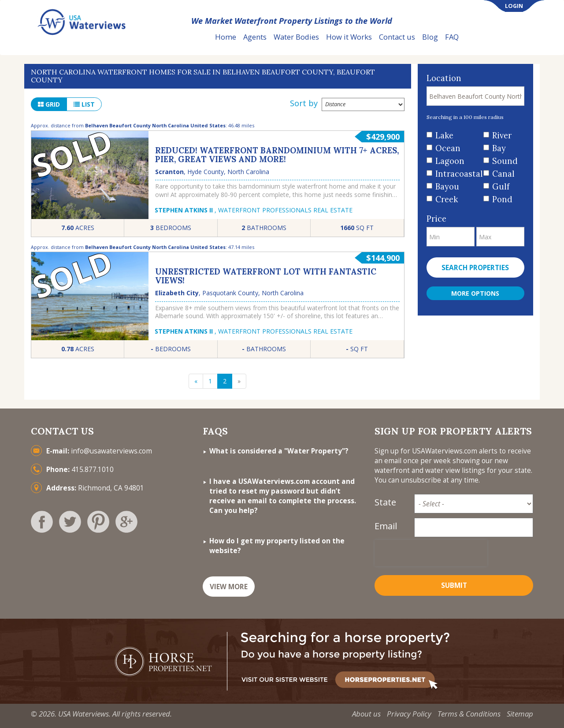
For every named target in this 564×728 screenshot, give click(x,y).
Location (444, 78)
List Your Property (504, 37)
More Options (475, 293)
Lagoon (450, 161)
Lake (444, 136)
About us (366, 714)
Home (226, 37)
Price (436, 219)
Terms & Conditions (469, 714)
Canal (503, 174)
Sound (505, 161)
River (502, 136)
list (84, 104)
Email (386, 526)
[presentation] (431, 553)
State (385, 502)
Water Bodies (296, 37)
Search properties (475, 268)
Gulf (501, 187)
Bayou (447, 187)
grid (49, 104)
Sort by (304, 103)
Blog (430, 37)
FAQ (452, 37)
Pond (502, 199)
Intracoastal (456, 174)
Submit (454, 585)
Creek (447, 199)
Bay (499, 148)
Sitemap (520, 714)
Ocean (448, 148)
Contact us (397, 37)
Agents (255, 37)
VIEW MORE (229, 587)
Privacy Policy (409, 714)
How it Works (349, 37)
